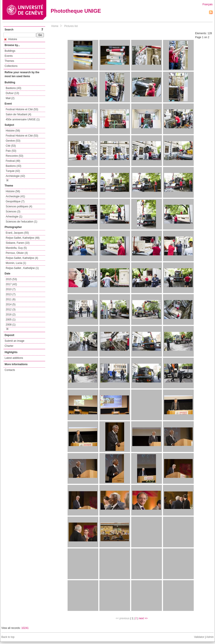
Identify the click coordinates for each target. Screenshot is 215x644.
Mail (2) (10, 98)
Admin (210, 637)
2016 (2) (11, 315)
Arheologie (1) (14, 217)
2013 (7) (11, 294)
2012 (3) (11, 310)
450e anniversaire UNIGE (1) (23, 119)
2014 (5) (11, 304)
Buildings (10, 51)
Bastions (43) (13, 88)
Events (9, 56)
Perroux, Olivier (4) (17, 253)
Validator (199, 637)
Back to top (8, 637)
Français (208, 4)
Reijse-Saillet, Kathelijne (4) (22, 258)
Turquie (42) (13, 171)
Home (55, 26)
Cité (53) (11, 146)
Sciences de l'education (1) (21, 222)
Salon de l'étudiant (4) (18, 114)
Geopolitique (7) (15, 201)
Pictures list (71, 26)
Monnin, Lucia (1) (16, 263)
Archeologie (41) (15, 196)
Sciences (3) (13, 212)
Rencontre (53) (14, 156)
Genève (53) (13, 141)
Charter (9, 346)
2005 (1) (11, 320)
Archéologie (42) (15, 176)
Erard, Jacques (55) (17, 233)
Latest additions (14, 358)
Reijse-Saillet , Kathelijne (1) (22, 268)
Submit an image (14, 341)
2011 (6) (11, 299)
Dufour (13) (12, 93)
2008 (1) (11, 325)
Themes (9, 61)
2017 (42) (11, 284)
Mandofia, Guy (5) (16, 248)
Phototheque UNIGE (76, 11)
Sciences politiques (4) (19, 206)
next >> (143, 618)
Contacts (10, 370)
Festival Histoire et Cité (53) (22, 109)
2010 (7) (11, 289)
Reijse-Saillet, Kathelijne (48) (23, 238)
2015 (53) (11, 279)
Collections (11, 66)
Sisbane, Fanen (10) (18, 243)
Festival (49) (13, 161)
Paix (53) (11, 151)
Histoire (11, 39)
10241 (25, 628)
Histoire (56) (13, 131)
